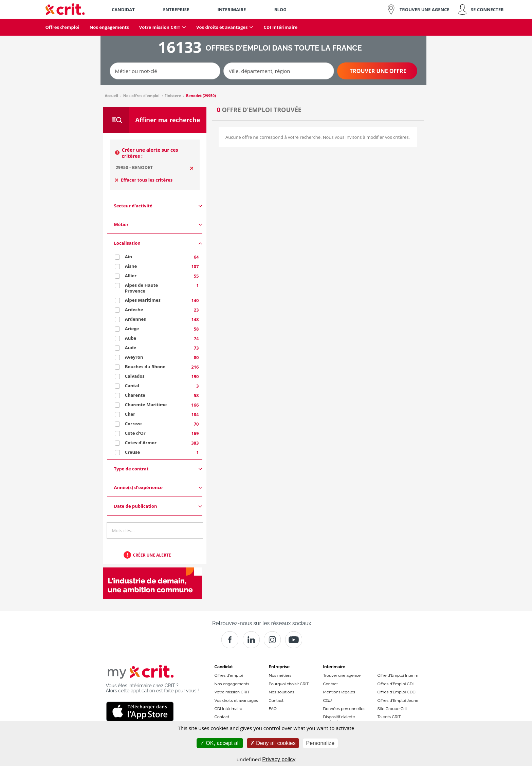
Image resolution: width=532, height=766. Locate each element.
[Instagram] (272, 640)
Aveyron (134, 357)
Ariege (132, 329)
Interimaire (334, 667)
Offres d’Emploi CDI (396, 684)
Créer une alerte (152, 555)
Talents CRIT (389, 717)
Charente (135, 395)
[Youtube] (294, 640)
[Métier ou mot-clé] (165, 71)
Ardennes (135, 319)
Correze (133, 424)
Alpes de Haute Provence (142, 288)
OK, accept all (220, 743)
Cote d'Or (135, 433)
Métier (158, 225)
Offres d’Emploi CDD (397, 692)
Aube (131, 338)
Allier (131, 276)
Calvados (135, 376)
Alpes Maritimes (143, 300)
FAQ (273, 709)
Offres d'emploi (229, 675)
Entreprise (279, 667)
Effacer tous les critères (144, 180)
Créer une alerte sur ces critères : (150, 153)
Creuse (133, 452)
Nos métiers (280, 675)
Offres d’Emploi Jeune (398, 700)
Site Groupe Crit (392, 709)
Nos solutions (282, 692)
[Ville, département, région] (279, 71)
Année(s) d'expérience (158, 488)
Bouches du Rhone (145, 367)
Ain (129, 257)
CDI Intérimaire (228, 709)
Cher (130, 414)
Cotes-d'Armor (141, 443)
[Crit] (251, 640)
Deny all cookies (273, 743)
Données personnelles (344, 709)
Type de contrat (158, 469)
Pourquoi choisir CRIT (289, 684)
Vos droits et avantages (236, 700)
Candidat (224, 667)
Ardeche (134, 310)
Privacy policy (279, 759)
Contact (222, 717)
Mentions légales (339, 692)
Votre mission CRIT (232, 692)
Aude (131, 348)
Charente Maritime (146, 405)
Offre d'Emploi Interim (398, 675)
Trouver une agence (342, 675)
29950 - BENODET (134, 167)
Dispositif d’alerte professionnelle (339, 719)
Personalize (320, 743)
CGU (328, 700)
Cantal (132, 386)
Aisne (131, 266)
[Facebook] (230, 640)
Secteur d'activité (158, 206)
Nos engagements (232, 684)
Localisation (158, 243)
